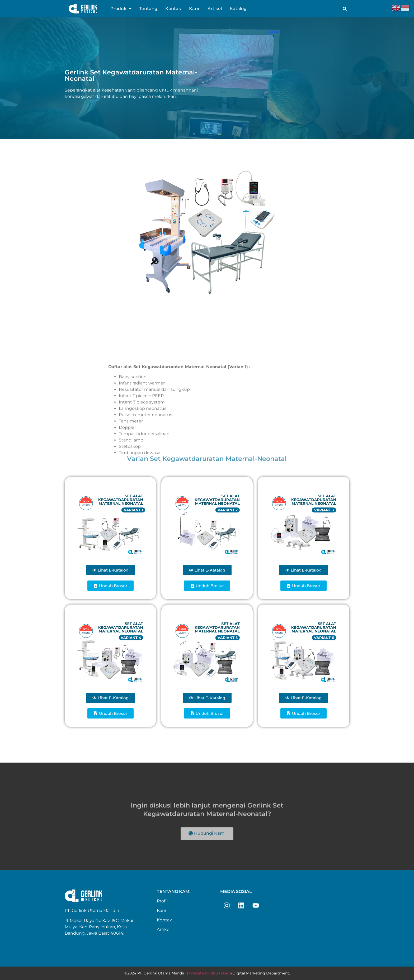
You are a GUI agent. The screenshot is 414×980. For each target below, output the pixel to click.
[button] (121, 9)
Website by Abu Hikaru (210, 973)
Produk (121, 9)
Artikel (215, 9)
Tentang (148, 9)
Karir (194, 9)
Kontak (173, 9)
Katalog (238, 9)
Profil (162, 901)
